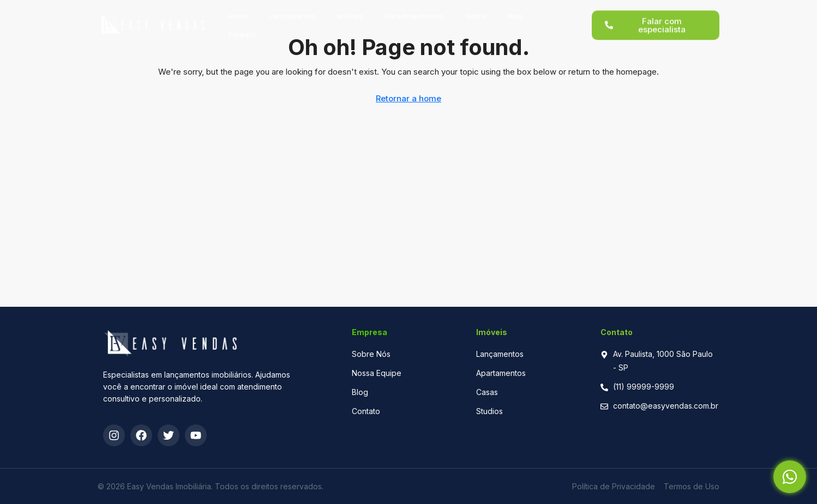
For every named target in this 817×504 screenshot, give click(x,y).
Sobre (476, 11)
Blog (515, 11)
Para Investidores (414, 11)
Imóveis (350, 11)
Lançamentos (293, 11)
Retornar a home (408, 98)
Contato (242, 29)
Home (238, 11)
